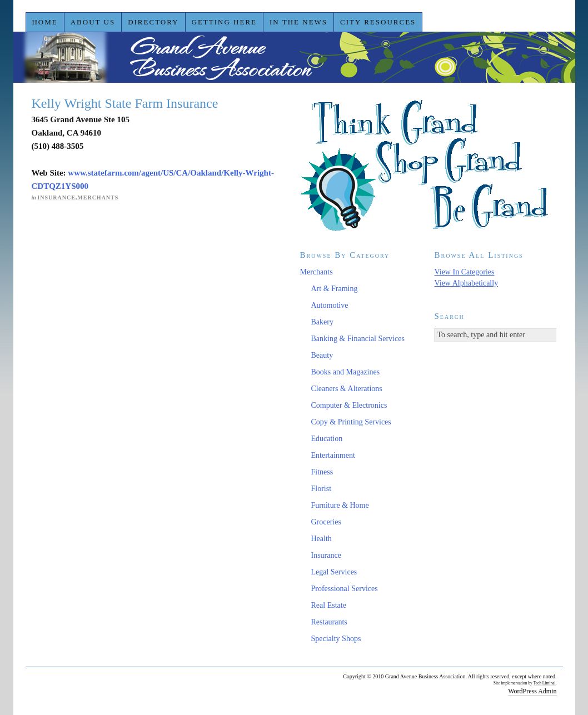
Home (44, 22)
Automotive (330, 305)
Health (322, 539)
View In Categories (465, 272)
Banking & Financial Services (358, 339)
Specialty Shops (336, 639)
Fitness (322, 472)
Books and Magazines (346, 372)
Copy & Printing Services (351, 422)
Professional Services (345, 589)
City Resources (378, 22)
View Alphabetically (467, 283)
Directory (153, 22)
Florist (322, 489)
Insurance (56, 197)
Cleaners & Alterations (347, 389)
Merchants (98, 197)
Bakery (322, 322)
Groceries (326, 522)
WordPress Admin (532, 691)
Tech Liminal (545, 683)
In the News (298, 22)
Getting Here (225, 22)
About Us (93, 22)
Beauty (322, 355)
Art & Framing (335, 289)
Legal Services (334, 572)
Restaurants (329, 622)
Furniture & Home (340, 505)
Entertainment (333, 455)
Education (327, 439)
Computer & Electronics (349, 405)
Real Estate (329, 605)
